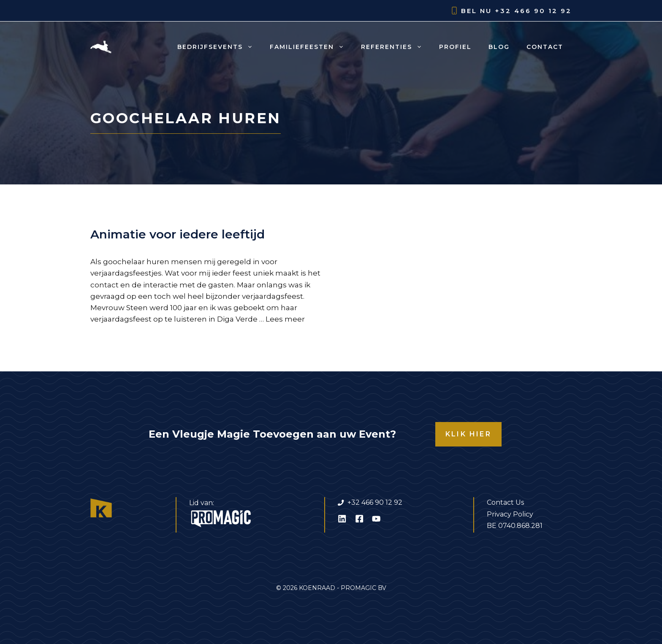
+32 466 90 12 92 (533, 11)
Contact (545, 47)
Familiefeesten (311, 47)
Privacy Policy (510, 514)
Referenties (396, 47)
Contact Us (505, 502)
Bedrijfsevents (219, 47)
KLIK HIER (468, 434)
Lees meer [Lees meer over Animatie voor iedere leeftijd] (285, 319)
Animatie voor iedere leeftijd (178, 234)
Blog (499, 47)
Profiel (455, 47)
